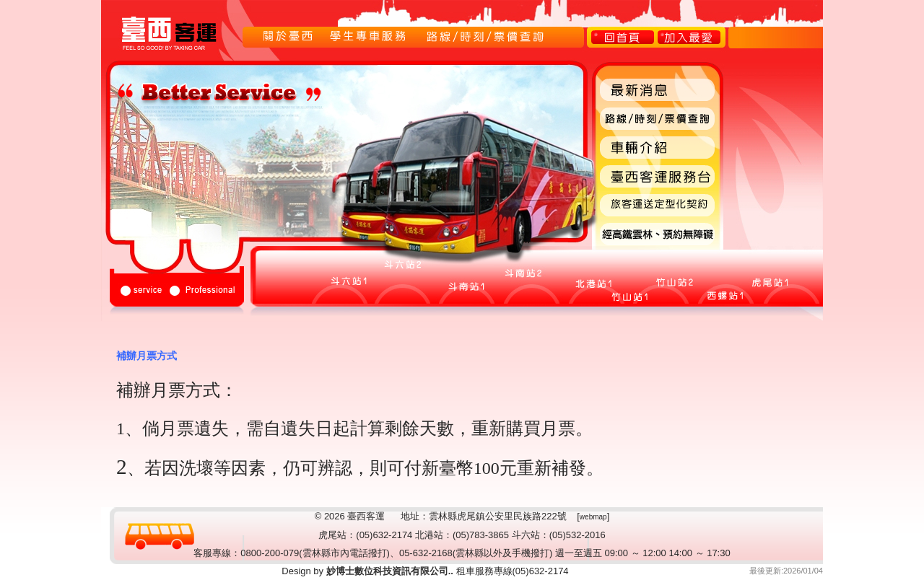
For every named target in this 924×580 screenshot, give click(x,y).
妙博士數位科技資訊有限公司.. (388, 571)
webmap (593, 517)
